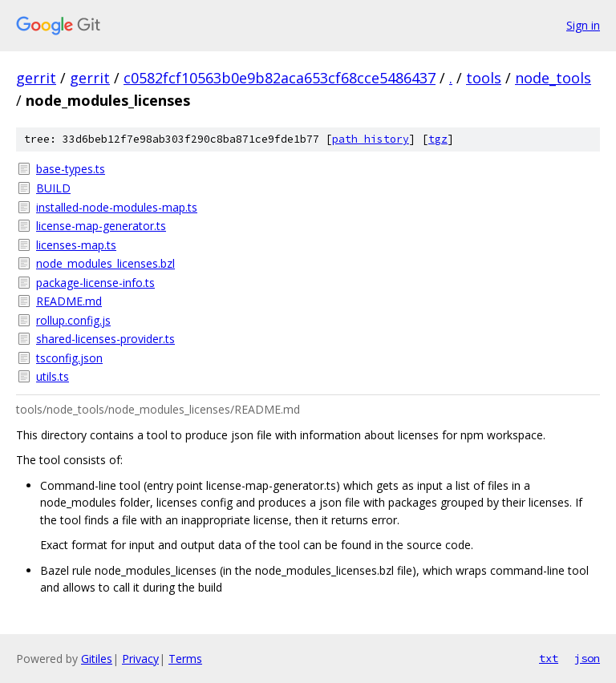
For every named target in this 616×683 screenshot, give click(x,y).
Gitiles (97, 659)
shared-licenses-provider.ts (105, 339)
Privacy (140, 659)
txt (549, 658)
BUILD (53, 188)
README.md (69, 301)
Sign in (583, 25)
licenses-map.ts (76, 245)
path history (371, 139)
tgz (438, 139)
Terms (185, 659)
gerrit (36, 78)
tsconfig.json (69, 358)
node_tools (553, 78)
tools (484, 78)
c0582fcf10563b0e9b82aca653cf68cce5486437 (280, 78)
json (587, 658)
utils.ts (53, 376)
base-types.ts (71, 169)
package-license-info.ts (95, 283)
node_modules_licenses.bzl (105, 263)
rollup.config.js (73, 320)
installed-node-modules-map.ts (117, 207)
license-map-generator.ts (101, 226)
